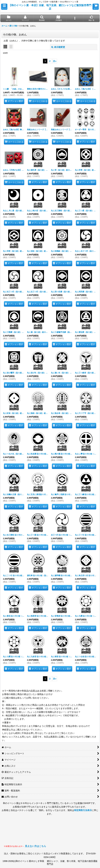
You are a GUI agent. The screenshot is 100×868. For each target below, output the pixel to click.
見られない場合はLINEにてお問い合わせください (71, 833)
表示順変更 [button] (58, 47)
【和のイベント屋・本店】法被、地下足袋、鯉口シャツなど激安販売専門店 (50, 7)
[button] (4, 7)
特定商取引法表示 (83, 810)
